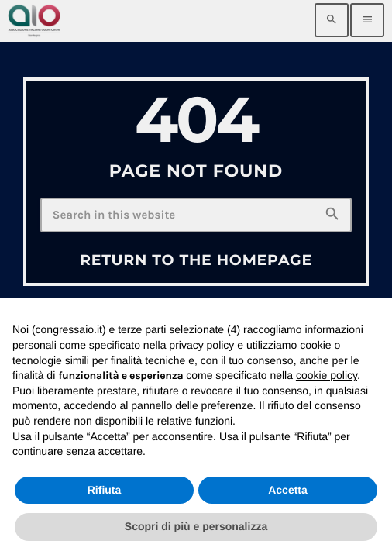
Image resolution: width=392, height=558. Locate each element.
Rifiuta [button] (105, 490)
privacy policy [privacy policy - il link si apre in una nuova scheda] (201, 345)
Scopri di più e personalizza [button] (196, 526)
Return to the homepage (196, 260)
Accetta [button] (288, 490)
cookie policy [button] (327, 375)
